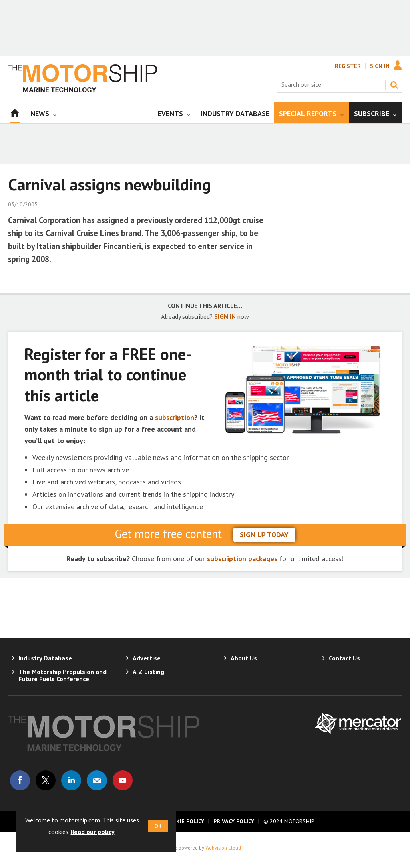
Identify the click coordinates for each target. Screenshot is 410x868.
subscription (175, 417)
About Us (244, 658)
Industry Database (45, 658)
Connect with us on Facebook (20, 780)
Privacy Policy (234, 821)
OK (158, 826)
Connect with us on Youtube (123, 780)
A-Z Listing (148, 672)
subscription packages (242, 559)
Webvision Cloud (223, 848)
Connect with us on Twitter (46, 780)
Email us (97, 780)
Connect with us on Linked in (71, 780)
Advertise (147, 658)
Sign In (380, 66)
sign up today (264, 535)
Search (394, 85)
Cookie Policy (185, 821)
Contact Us (344, 658)
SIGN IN (225, 316)
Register (348, 66)
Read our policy (93, 832)
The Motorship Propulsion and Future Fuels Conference (62, 675)
